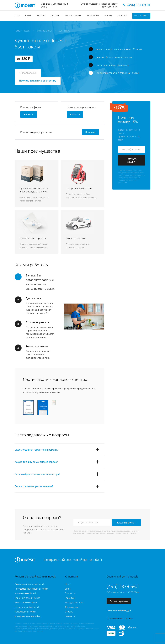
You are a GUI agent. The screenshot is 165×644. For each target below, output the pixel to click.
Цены (17, 16)
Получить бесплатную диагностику (38, 81)
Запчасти (41, 16)
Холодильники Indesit (26, 593)
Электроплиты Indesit (26, 603)
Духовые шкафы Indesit (27, 607)
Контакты (122, 16)
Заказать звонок (141, 16)
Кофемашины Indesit (25, 612)
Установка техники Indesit (28, 616)
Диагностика (93, 16)
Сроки (28, 16)
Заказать (29, 114)
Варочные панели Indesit (27, 598)
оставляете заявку (38, 280)
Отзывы (108, 16)
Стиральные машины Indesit (29, 584)
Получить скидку (131, 160)
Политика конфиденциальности (30, 631)
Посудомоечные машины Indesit (31, 589)
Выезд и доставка (73, 16)
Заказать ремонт (127, 523)
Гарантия (55, 16)
